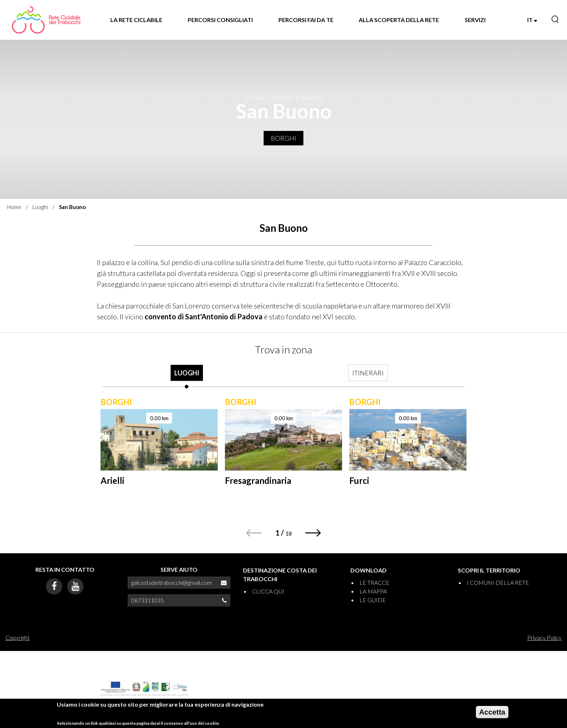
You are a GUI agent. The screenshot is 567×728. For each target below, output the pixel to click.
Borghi (283, 138)
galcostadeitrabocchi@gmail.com (172, 582)
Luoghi (40, 207)
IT (532, 20)
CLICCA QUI (268, 591)
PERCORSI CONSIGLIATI (220, 20)
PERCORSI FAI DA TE (306, 20)
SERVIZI (475, 20)
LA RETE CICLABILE (136, 20)
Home (14, 207)
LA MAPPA (373, 591)
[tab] (187, 376)
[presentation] (187, 376)
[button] (313, 533)
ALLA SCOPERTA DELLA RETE (399, 20)
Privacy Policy (544, 637)
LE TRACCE (374, 582)
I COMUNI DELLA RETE (498, 582)
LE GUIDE (373, 600)
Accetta (492, 712)
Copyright (18, 637)
